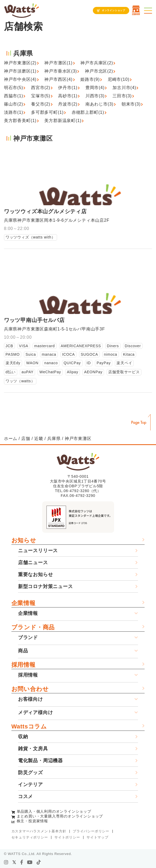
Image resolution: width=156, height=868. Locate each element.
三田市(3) (122, 96)
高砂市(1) (68, 96)
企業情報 (23, 603)
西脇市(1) (14, 96)
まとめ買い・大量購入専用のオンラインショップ (60, 816)
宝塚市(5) (41, 96)
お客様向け (31, 699)
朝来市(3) (131, 104)
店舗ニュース (33, 563)
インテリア (31, 785)
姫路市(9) (90, 79)
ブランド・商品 (33, 627)
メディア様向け (36, 712)
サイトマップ (97, 837)
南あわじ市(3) (99, 104)
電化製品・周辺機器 (40, 761)
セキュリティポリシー (30, 837)
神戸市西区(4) (58, 79)
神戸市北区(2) (99, 71)
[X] (14, 862)
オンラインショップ (114, 10)
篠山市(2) (14, 104)
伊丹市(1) (68, 88)
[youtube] (30, 862)
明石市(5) (14, 88)
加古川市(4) (124, 88)
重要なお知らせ (36, 575)
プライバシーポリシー (91, 831)
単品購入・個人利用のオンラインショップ (54, 811)
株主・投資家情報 (32, 821)
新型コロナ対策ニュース (45, 586)
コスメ (25, 796)
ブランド (28, 638)
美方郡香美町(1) (20, 121)
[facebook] (22, 862)
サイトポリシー (67, 837)
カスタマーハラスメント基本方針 (39, 831)
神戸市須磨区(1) (20, 71)
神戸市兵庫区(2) (97, 63)
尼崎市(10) (119, 79)
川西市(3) (95, 96)
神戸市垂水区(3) (61, 71)
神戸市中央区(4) (20, 79)
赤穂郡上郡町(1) (88, 112)
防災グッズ (31, 773)
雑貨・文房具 (33, 749)
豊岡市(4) (95, 88)
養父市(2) (41, 104)
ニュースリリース (38, 551)
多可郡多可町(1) (47, 112)
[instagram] (6, 862)
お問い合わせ (30, 689)
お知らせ (24, 540)
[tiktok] (39, 862)
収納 (23, 737)
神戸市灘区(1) (58, 63)
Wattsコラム (29, 726)
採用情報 (23, 665)
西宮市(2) (41, 88)
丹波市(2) (68, 104)
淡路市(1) (14, 112)
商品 (23, 651)
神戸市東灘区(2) (20, 63)
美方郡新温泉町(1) (63, 121)
